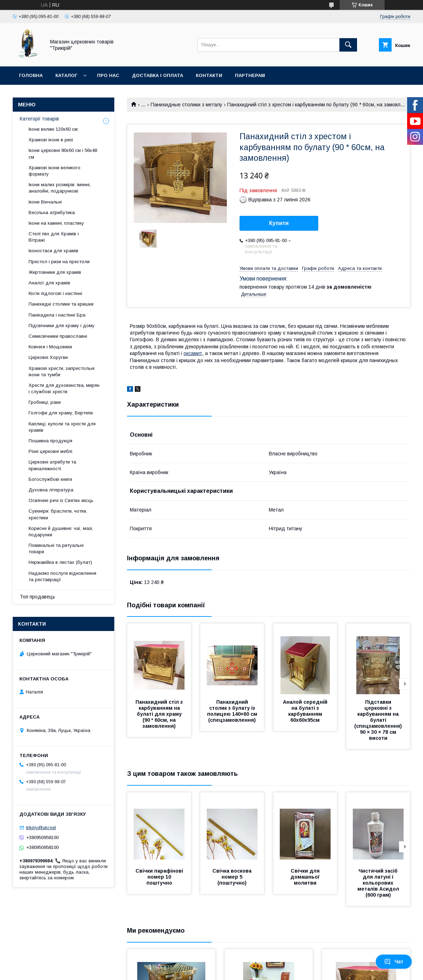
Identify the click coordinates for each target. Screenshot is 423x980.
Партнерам (250, 75)
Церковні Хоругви (48, 357)
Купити (279, 223)
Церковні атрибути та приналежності (52, 465)
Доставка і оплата (158, 75)
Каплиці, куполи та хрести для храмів (62, 427)
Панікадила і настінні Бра (57, 315)
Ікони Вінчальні (45, 202)
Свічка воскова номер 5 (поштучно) (233, 877)
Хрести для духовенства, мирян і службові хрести (64, 388)
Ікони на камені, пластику (56, 223)
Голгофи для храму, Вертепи (61, 413)
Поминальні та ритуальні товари (56, 548)
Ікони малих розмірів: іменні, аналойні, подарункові (60, 188)
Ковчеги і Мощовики (50, 347)
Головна (31, 75)
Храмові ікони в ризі (51, 140)
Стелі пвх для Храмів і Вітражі (54, 237)
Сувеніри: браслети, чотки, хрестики (58, 514)
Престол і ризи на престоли (59, 262)
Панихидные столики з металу (186, 105)
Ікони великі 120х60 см (53, 129)
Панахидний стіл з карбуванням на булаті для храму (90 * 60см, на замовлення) (160, 714)
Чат (394, 962)
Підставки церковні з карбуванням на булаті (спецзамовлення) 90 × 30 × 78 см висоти (379, 720)
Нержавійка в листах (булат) (60, 562)
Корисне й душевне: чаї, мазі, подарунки (61, 532)
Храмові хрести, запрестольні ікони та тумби (62, 371)
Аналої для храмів (49, 283)
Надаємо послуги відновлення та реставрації (62, 576)
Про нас (108, 75)
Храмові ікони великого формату (55, 171)
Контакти (209, 75)
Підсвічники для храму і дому (62, 326)
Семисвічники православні (58, 336)
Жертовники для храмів (55, 272)
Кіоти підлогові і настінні (55, 293)
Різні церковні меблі (50, 451)
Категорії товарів (39, 119)
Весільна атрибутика (52, 212)
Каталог (66, 75)
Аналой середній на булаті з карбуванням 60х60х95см (306, 711)
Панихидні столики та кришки (61, 304)
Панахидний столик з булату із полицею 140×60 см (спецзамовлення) (233, 711)
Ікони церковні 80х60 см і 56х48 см (63, 154)
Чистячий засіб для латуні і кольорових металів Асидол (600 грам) (379, 883)
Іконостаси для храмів (53, 251)
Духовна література (51, 490)
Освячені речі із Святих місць (61, 500)
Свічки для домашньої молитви (306, 877)
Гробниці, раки (45, 402)
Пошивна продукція (50, 441)
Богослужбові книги (50, 479)
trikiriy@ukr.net (41, 828)
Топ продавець (37, 597)
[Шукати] (348, 45)
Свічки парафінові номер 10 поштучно (160, 877)
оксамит (193, 353)
